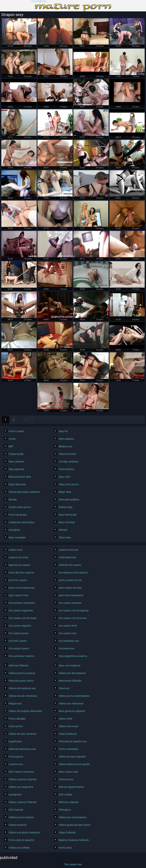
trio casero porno (19, 633)
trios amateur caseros (21, 656)
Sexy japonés (16, 469)
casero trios (15, 550)
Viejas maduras (68, 734)
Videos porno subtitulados (74, 696)
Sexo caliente (16, 462)
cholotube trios (67, 557)
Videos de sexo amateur (23, 734)
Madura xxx (65, 446)
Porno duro (65, 848)
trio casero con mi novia (73, 618)
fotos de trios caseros (21, 573)
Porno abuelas (17, 719)
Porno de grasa (18, 515)
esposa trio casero (19, 565)
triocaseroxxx (67, 648)
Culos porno (16, 726)
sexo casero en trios (70, 588)
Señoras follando (19, 666)
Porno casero (16, 431)
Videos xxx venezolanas (73, 817)
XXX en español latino (71, 787)
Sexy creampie (17, 537)
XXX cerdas (65, 795)
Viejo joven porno (69, 484)
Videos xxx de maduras (72, 673)
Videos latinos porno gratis (74, 764)
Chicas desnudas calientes (24, 492)
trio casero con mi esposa (74, 611)
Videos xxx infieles (19, 848)
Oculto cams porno (20, 507)
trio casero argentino (21, 611)
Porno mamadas (68, 749)
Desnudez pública (69, 500)
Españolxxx (15, 741)
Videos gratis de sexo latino (75, 825)
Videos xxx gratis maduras (24, 833)
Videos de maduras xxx (22, 688)
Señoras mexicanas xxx (22, 749)
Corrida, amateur (69, 462)
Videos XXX (65, 719)
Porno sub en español (21, 840)
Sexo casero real (68, 772)
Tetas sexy (65, 537)
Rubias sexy (66, 507)
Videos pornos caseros (22, 673)
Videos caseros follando (23, 802)
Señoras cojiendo (69, 802)
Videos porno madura (21, 817)
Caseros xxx (16, 764)
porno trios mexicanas (22, 588)
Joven (12, 439)
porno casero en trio (70, 580)
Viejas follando (67, 833)
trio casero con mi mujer (23, 618)
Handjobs (14, 530)
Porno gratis (16, 757)
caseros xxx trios (18, 557)
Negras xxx (15, 704)
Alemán (63, 530)
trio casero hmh (68, 626)
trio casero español (20, 626)
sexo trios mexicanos (71, 595)
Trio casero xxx (39, 1)
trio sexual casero (19, 648)
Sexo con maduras (69, 666)
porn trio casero (18, 580)
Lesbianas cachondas (21, 522)
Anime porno (66, 779)
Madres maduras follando (74, 840)
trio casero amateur (70, 603)
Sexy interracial (67, 515)
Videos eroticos (18, 825)
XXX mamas (16, 810)
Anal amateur (67, 469)
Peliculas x (65, 810)
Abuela (13, 500)
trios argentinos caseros (73, 656)
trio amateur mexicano (22, 603)
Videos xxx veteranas (71, 704)
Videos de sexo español (72, 757)
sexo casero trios (19, 595)
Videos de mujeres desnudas (25, 711)
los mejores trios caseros (73, 573)
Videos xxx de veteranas (23, 696)
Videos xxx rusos (68, 726)
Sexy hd (63, 431)
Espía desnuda (17, 484)
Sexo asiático (66, 439)
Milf (11, 446)
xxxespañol (15, 795)
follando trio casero (70, 565)
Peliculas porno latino (21, 681)
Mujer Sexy (65, 492)
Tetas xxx (64, 688)
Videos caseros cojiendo (23, 779)
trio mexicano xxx (69, 641)
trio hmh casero (18, 641)
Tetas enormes (67, 454)
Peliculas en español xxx (73, 741)
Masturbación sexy (20, 477)
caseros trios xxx (68, 550)
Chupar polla (16, 454)
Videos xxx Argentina (21, 787)
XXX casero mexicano (21, 772)
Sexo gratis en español (72, 711)
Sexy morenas (67, 522)
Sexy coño (65, 477)
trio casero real (67, 633)
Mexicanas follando (70, 681)
